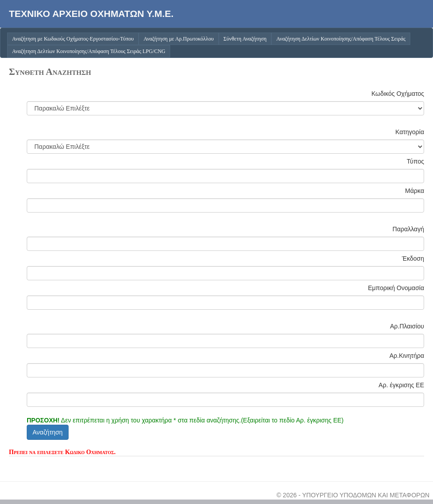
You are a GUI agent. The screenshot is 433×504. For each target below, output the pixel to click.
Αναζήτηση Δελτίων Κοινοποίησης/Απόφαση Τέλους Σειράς (341, 39)
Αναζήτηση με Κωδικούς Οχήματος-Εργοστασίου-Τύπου (73, 39)
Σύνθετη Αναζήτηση (245, 39)
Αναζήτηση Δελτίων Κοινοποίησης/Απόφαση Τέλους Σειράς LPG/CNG (89, 51)
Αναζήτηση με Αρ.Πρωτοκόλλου (178, 39)
